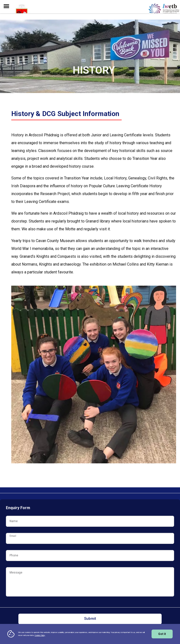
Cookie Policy (40, 635)
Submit (90, 619)
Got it (162, 634)
